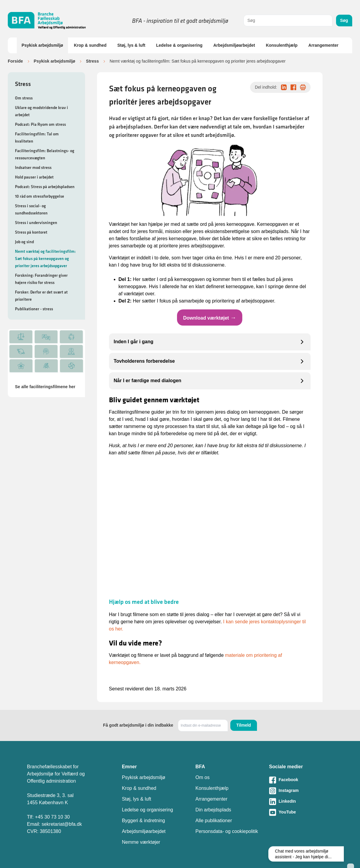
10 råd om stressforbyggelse (40, 196)
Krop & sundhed (90, 45)
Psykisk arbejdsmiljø (42, 45)
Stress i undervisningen (36, 223)
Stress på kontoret (31, 232)
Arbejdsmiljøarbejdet (234, 45)
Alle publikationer (214, 821)
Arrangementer (323, 45)
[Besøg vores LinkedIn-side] (301, 802)
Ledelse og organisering (148, 810)
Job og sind (24, 242)
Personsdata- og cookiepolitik (227, 831)
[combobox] (288, 21)
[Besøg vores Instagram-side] (301, 791)
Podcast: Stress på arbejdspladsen (45, 187)
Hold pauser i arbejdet (34, 177)
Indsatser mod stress (33, 167)
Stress (92, 61)
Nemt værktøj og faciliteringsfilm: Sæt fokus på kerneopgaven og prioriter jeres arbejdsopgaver (45, 258)
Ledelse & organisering (179, 45)
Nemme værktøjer (141, 842)
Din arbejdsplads (213, 810)
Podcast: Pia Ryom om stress (40, 124)
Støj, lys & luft (131, 45)
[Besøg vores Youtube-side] (301, 812)
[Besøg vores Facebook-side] (301, 780)
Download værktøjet (210, 317)
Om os (203, 777)
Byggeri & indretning (143, 821)
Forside (15, 61)
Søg (344, 20)
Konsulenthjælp (282, 45)
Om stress (24, 98)
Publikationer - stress (34, 309)
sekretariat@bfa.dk (62, 824)
